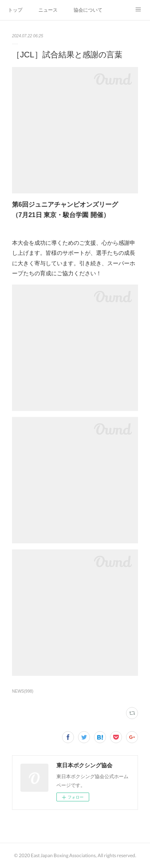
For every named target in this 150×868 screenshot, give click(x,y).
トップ (15, 10)
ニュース (48, 10)
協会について (88, 10)
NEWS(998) (23, 691)
